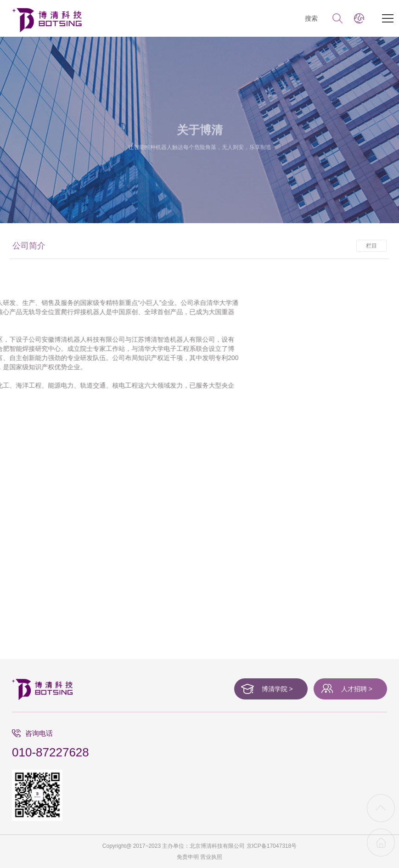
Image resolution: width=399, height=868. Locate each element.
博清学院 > (277, 689)
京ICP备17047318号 (272, 846)
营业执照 (211, 857)
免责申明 (188, 857)
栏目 (371, 250)
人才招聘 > (357, 689)
